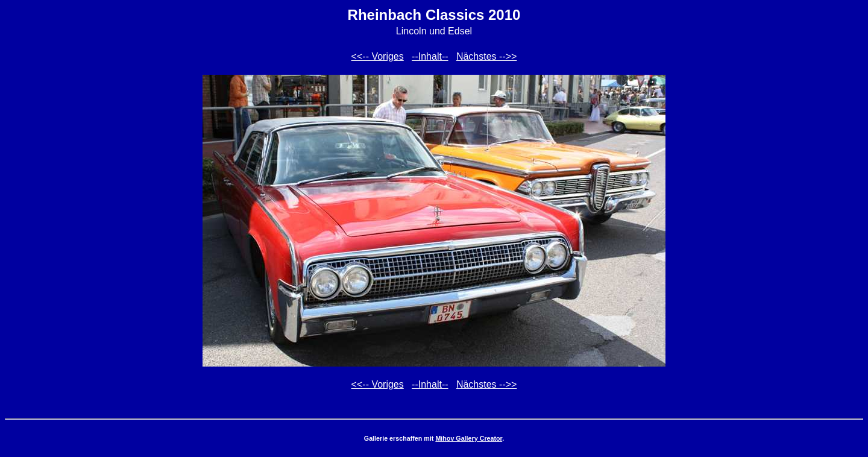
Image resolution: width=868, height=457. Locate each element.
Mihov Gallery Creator (469, 438)
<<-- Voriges (378, 56)
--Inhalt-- (430, 56)
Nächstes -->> (486, 56)
